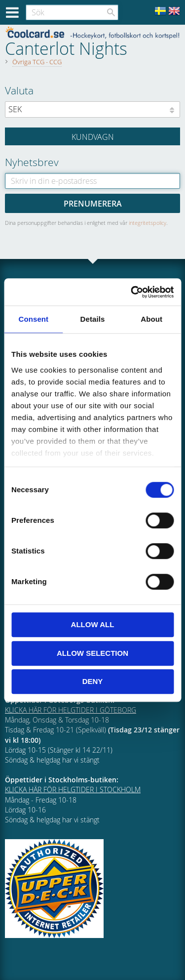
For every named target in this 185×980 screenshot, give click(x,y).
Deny (93, 681)
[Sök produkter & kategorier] (72, 12)
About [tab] (151, 319)
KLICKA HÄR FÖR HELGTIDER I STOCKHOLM (73, 789)
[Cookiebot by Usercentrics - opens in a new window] (132, 292)
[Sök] (111, 12)
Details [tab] (93, 319)
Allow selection (92, 653)
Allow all (93, 624)
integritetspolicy (148, 223)
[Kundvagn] (92, 136)
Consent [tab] (33, 319)
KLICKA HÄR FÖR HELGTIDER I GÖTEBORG (71, 710)
